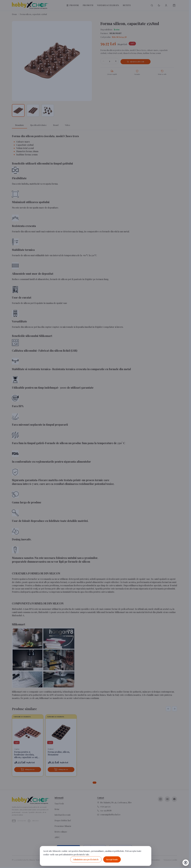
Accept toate (112, 859)
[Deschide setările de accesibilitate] (186, 863)
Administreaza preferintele (86, 859)
